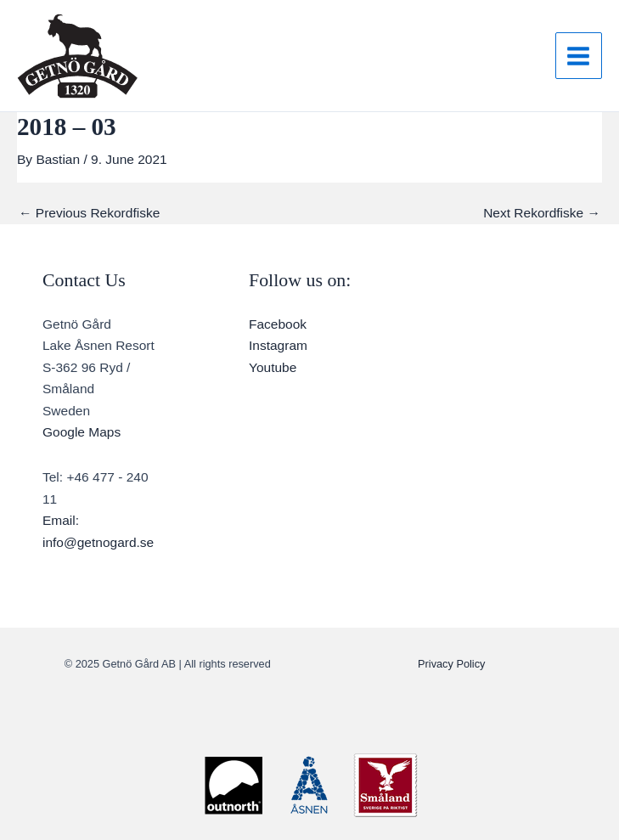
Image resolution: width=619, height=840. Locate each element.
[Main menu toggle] (579, 56)
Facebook (278, 324)
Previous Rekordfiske (89, 213)
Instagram (278, 345)
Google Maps (82, 432)
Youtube (273, 367)
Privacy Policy (451, 664)
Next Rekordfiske (542, 213)
